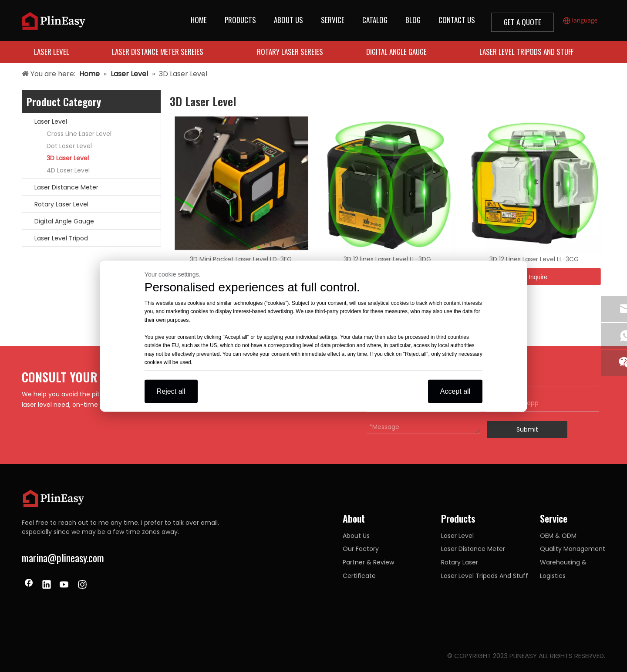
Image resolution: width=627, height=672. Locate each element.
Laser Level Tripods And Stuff (485, 576)
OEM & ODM (558, 536)
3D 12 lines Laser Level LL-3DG (387, 259)
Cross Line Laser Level (79, 134)
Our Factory (361, 549)
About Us (356, 536)
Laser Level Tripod (61, 238)
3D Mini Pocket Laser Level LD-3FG (241, 259)
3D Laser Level (68, 158)
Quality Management (573, 549)
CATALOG (375, 20)
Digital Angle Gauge (64, 221)
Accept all (455, 391)
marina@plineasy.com (63, 557)
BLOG (413, 20)
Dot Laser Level (69, 146)
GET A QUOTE (522, 22)
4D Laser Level (68, 170)
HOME (199, 20)
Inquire (534, 277)
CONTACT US (457, 20)
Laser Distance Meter (66, 187)
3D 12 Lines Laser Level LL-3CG (534, 259)
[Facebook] (29, 585)
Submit (527, 429)
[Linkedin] (47, 585)
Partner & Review (368, 562)
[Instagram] (82, 585)
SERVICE (333, 20)
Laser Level (51, 122)
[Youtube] (64, 585)
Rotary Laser (460, 562)
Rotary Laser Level (61, 204)
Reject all (171, 391)
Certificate (359, 576)
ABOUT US (288, 20)
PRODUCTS (240, 20)
